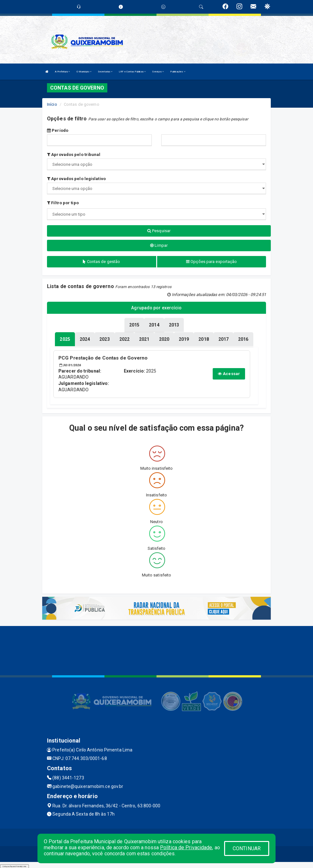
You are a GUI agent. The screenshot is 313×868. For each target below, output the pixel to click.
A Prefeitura (62, 72)
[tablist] (65, 338)
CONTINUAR (247, 848)
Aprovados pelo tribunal (74, 155)
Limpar (159, 245)
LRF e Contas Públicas (132, 72)
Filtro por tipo (63, 203)
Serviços (158, 72)
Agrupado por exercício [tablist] (156, 308)
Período (58, 130)
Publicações (178, 72)
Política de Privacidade (186, 848)
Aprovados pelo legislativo (76, 179)
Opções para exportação (211, 262)
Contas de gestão (101, 262)
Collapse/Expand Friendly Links (14, 865)
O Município (84, 72)
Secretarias (105, 72)
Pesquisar (159, 231)
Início (52, 104)
